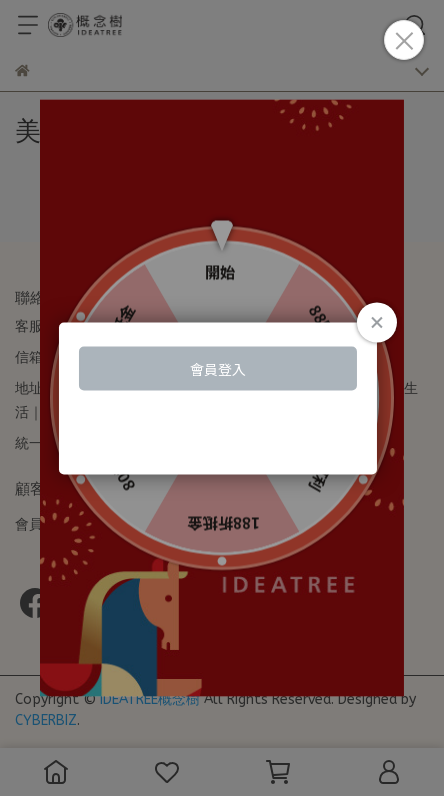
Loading (222, 398)
